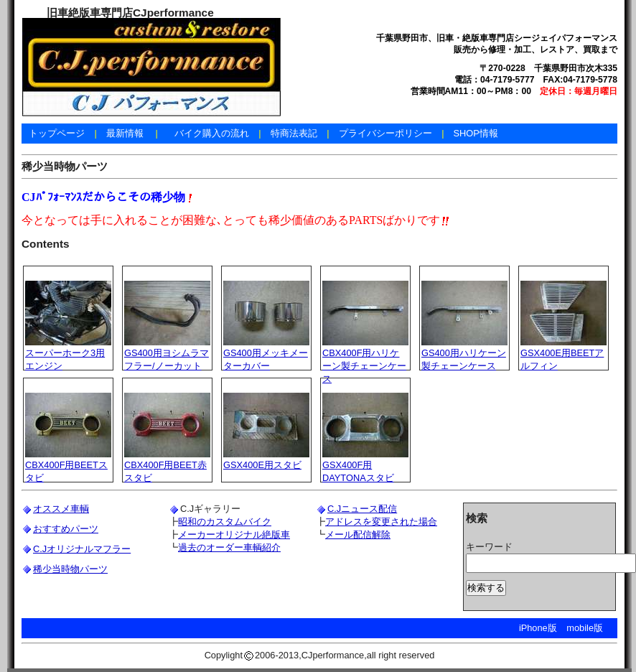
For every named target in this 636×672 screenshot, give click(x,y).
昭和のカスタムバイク (225, 522)
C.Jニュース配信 (362, 509)
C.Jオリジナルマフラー (82, 549)
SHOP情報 (475, 133)
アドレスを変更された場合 (381, 522)
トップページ (57, 133)
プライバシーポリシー (385, 133)
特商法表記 (294, 133)
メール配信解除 (358, 535)
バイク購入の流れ (212, 133)
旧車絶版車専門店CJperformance (130, 13)
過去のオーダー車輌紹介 (229, 547)
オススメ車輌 (61, 509)
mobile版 (585, 628)
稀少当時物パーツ (70, 569)
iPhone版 (538, 628)
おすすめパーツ (66, 529)
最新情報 (125, 133)
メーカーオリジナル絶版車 (234, 535)
